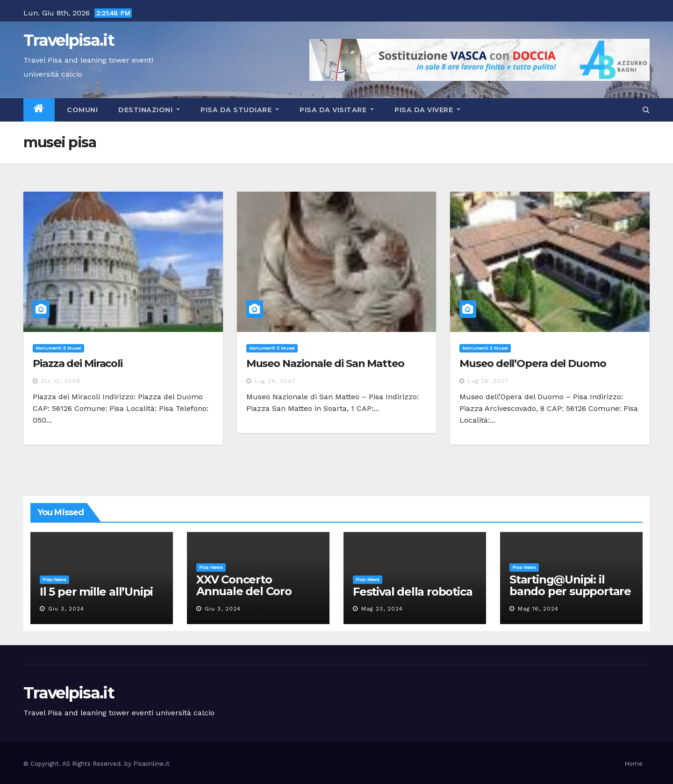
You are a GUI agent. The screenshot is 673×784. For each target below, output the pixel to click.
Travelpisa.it (69, 40)
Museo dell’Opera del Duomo (533, 363)
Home (634, 764)
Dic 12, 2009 (61, 381)
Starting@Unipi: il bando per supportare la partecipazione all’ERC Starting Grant (570, 597)
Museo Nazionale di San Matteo (325, 363)
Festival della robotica (412, 592)
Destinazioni (149, 110)
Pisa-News (54, 579)
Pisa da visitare (337, 110)
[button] (646, 110)
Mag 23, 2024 (382, 609)
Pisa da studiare (240, 110)
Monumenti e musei (58, 348)
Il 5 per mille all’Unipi (96, 592)
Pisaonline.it (151, 764)
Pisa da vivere (427, 110)
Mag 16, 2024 (538, 609)
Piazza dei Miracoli (78, 363)
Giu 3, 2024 (66, 609)
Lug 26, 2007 (275, 381)
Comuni (82, 110)
